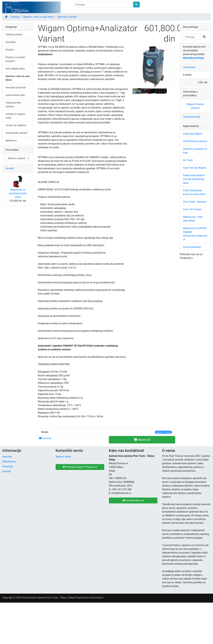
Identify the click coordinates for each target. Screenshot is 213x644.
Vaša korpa (189, 67)
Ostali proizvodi (192, 117)
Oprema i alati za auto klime (38, 17)
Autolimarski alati (15, 95)
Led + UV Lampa (192, 209)
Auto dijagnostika (15, 69)
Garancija (8, 466)
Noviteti (10, 168)
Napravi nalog (63, 457)
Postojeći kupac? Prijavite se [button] (80, 467)
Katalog (15, 17)
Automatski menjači (17, 133)
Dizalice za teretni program (15, 59)
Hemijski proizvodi (16, 87)
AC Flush (188, 160)
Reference (11, 141)
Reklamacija (9, 461)
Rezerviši (142, 440)
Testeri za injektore (16, 125)
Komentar (45, 438)
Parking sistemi (14, 34)
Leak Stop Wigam (193, 134)
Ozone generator (192, 247)
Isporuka (7, 457)
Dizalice (10, 50)
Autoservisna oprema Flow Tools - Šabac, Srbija (48, 598)
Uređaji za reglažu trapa (15, 116)
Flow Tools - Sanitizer (195, 202)
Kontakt (7, 471)
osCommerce (96, 598)
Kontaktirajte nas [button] (133, 500)
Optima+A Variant (67, 17)
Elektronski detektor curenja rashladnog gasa (194, 179)
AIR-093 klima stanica (195, 141)
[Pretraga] (103, 4)
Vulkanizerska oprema (13, 105)
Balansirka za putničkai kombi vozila (18, 193)
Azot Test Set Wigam (195, 168)
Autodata (11, 42)
